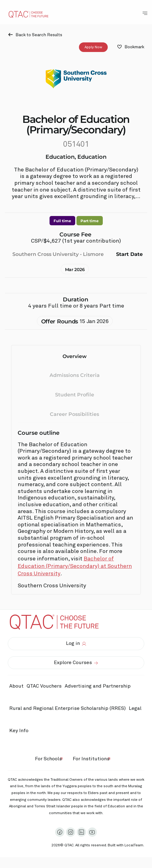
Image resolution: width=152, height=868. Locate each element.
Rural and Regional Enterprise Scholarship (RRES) (67, 708)
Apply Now (93, 47)
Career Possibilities (74, 414)
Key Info (20, 731)
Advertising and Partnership (98, 686)
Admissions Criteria (75, 375)
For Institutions (91, 759)
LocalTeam (134, 845)
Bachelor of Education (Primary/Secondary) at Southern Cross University (75, 566)
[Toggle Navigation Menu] (145, 13)
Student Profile (75, 395)
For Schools (48, 759)
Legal (135, 708)
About (16, 686)
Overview (75, 356)
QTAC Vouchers (44, 686)
